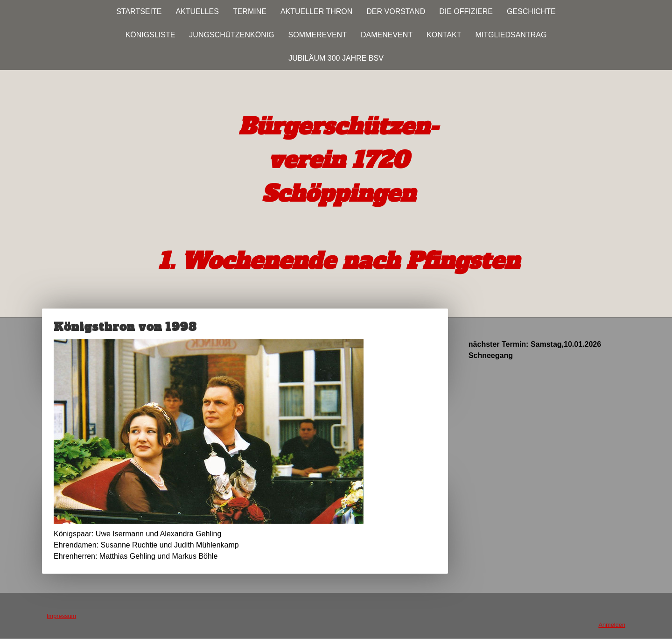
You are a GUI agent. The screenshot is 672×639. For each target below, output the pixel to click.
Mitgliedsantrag (511, 35)
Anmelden (612, 625)
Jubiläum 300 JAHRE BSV (336, 58)
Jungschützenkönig (231, 35)
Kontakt (444, 35)
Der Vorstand (396, 11)
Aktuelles (197, 11)
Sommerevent (318, 35)
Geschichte (531, 11)
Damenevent (387, 35)
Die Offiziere (466, 11)
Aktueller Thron (316, 11)
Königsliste (150, 35)
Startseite (139, 11)
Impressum (61, 616)
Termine (250, 11)
